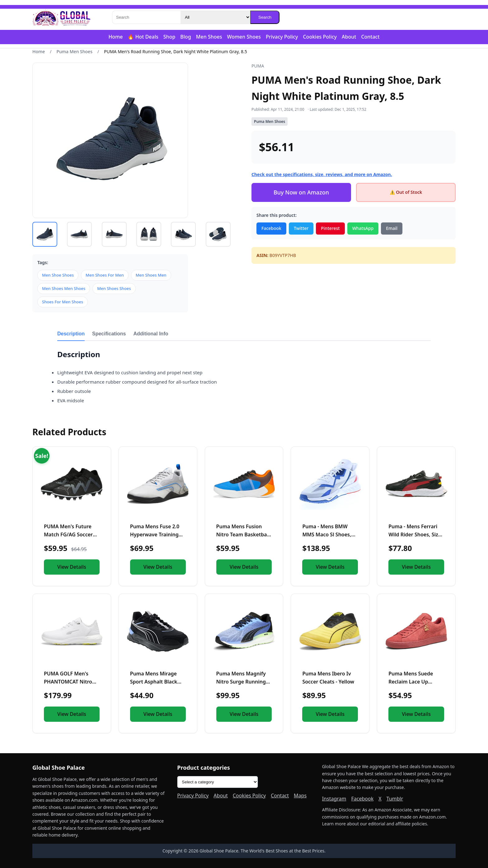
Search (265, 17)
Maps (300, 796)
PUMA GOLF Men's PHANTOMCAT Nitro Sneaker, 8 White (68, 681)
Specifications (109, 334)
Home (115, 37)
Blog (185, 37)
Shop (169, 37)
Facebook (271, 228)
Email (392, 228)
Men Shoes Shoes (114, 288)
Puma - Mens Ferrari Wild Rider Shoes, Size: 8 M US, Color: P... (415, 534)
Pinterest (330, 228)
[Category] (215, 17)
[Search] (146, 17)
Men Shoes (209, 37)
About (349, 37)
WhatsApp (363, 228)
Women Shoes (244, 37)
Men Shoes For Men (105, 275)
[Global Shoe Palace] (62, 17)
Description (71, 334)
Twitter (301, 228)
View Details (72, 567)
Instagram (334, 799)
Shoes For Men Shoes (63, 302)
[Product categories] (218, 782)
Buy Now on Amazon (301, 192)
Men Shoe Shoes (58, 275)
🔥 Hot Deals (143, 37)
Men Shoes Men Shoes (64, 288)
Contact (370, 37)
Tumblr (395, 799)
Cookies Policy (320, 37)
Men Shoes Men (151, 275)
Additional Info (151, 334)
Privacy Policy (282, 37)
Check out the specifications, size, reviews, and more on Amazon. (322, 174)
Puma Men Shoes (75, 51)
